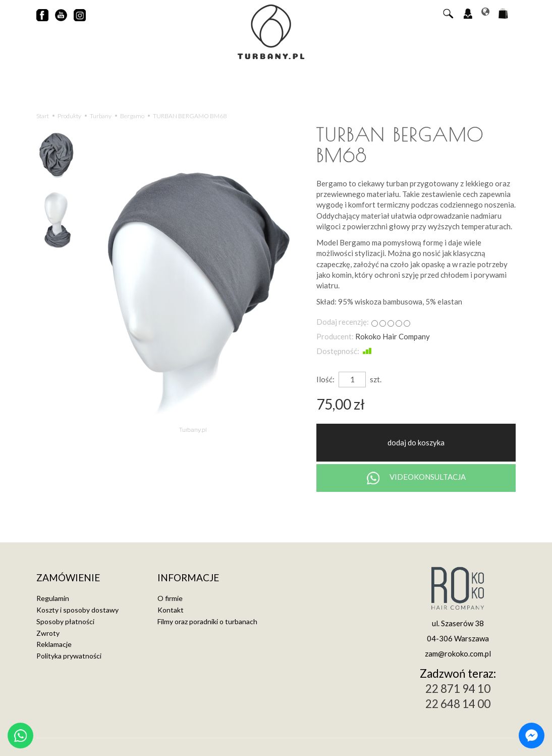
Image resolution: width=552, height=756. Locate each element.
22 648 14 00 (458, 704)
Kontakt (171, 610)
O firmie (170, 598)
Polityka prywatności (69, 656)
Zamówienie (68, 578)
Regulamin (53, 598)
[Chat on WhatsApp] (20, 736)
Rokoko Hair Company (393, 336)
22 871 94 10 (458, 689)
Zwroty (48, 633)
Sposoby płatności (65, 621)
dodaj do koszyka (416, 442)
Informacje (188, 578)
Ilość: (325, 379)
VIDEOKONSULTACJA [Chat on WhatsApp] (416, 478)
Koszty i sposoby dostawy (77, 610)
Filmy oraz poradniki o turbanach (207, 621)
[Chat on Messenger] (532, 736)
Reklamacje (54, 644)
